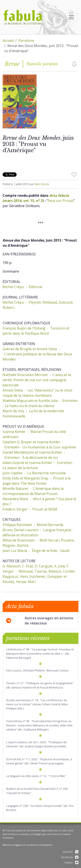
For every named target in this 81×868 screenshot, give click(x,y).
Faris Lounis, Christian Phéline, (37, 670)
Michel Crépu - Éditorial (22, 287)
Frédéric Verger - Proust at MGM (30, 509)
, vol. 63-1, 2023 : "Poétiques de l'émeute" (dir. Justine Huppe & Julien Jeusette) (36, 744)
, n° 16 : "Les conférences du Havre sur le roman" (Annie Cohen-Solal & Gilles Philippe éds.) (37, 704)
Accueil (8, 41)
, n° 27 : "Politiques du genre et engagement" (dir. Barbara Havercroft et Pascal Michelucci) (40, 685)
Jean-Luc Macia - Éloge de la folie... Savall (36, 551)
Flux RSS (71, 852)
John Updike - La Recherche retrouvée (34, 473)
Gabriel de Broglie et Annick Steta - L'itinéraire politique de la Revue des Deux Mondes (37, 354)
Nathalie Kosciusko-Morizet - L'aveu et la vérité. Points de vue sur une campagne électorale (37, 380)
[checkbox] (74, 64)
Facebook (70, 857)
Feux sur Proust (61, 201)
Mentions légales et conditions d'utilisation (28, 845)
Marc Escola (42, 184)
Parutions (26, 41)
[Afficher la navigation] (71, 17)
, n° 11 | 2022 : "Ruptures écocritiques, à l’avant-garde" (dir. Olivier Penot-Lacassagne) (39, 761)
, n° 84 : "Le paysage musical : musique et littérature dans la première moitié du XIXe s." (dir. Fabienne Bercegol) (40, 653)
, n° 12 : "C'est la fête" (36, 776)
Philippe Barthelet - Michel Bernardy (33, 525)
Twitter (71, 863)
